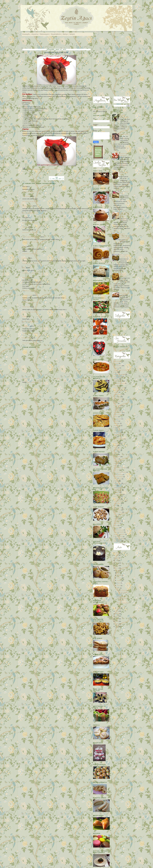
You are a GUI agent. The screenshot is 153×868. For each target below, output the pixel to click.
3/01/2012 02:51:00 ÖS (30, 192)
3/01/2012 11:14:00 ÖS (30, 232)
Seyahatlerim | (56, 34)
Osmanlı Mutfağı (118, 477)
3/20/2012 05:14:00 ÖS (30, 312)
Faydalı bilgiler (118, 412)
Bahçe (115, 372)
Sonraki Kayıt (26, 379)
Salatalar (116, 492)
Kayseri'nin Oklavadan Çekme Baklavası (124, 236)
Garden (116, 417)
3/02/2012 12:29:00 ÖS (30, 254)
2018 (117, 558)
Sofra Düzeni (117, 503)
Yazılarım (116, 528)
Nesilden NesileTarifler (52, 169)
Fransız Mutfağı (118, 414)
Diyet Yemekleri (118, 399)
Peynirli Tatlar (117, 483)
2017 (117, 560)
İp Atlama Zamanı (124, 134)
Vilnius (115, 525)
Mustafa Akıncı (26, 338)
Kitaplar (116, 452)
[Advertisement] (58, 43)
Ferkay (24, 246)
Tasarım (116, 514)
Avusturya (116, 368)
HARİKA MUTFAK (27, 206)
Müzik (115, 466)
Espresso (116, 408)
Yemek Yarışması (118, 530)
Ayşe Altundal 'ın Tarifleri (120, 370)
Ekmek (116, 403)
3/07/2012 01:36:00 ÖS (30, 302)
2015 (117, 563)
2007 (117, 621)
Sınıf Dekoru (117, 497)
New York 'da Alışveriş (120, 472)
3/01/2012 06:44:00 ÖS (30, 213)
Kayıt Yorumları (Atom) (33, 382)
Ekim (119, 573)
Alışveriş (116, 363)
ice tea (24, 316)
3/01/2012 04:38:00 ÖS (30, 202)
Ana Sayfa (57, 379)
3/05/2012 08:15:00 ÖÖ (30, 291)
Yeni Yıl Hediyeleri (119, 532)
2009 (117, 616)
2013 (117, 568)
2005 (117, 626)
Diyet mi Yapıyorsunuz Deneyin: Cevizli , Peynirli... (123, 592)
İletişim (72, 34)
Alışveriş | (35, 34)
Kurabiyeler (117, 457)
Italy (115, 428)
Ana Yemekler (32, 169)
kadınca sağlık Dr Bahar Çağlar (31, 237)
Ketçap (116, 448)
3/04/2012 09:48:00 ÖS (30, 273)
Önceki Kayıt (87, 379)
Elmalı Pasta (122, 293)
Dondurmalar (117, 401)
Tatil (115, 517)
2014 (117, 566)
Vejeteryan (117, 523)
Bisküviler (116, 379)
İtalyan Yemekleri (118, 439)
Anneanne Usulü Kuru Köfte (56, 52)
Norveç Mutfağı (118, 474)
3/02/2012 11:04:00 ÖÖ (30, 242)
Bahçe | (66, 34)
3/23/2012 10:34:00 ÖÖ (30, 333)
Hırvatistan (117, 423)
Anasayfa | (26, 34)
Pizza (115, 486)
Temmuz (120, 578)
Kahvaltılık (117, 443)
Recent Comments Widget (119, 350)
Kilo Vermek (117, 450)
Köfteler (40, 169)
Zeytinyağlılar (117, 541)
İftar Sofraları (117, 430)
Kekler (115, 446)
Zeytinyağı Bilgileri (119, 539)
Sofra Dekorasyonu (119, 501)
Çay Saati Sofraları (119, 388)
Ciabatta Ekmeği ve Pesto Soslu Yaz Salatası (124, 215)
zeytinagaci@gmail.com (100, 110)
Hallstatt (116, 421)
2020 (117, 555)
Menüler (116, 463)
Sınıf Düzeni (117, 499)
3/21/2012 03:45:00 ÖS (30, 322)
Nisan (119, 586)
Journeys (116, 441)
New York (116, 470)
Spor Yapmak (117, 508)
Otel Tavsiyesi (117, 479)
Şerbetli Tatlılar (118, 512)
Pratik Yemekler (118, 488)
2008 (117, 619)
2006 (117, 624)
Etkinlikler (116, 410)
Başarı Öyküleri (118, 377)
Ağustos (120, 575)
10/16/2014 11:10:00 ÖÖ (31, 343)
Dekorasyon (117, 397)
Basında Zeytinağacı (119, 374)
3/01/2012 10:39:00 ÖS (30, 223)
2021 (117, 553)
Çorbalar (116, 392)
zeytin (24, 268)
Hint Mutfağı (117, 426)
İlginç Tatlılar (117, 432)
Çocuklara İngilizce (119, 390)
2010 (117, 614)
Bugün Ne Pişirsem (119, 383)
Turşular (116, 519)
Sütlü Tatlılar (117, 510)
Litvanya (116, 459)
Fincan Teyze (26, 307)
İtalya (115, 437)
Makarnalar (117, 461)
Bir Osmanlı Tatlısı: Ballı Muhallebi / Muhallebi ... (122, 598)
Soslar (115, 505)
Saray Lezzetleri (118, 494)
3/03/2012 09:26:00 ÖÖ (30, 263)
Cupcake (116, 386)
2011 (117, 611)
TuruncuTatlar (26, 196)
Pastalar (116, 481)
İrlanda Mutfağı (118, 434)
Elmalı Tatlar (117, 406)
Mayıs (119, 583)
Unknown (25, 227)
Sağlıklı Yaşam (118, 490)
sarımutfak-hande (27, 295)
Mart (119, 588)
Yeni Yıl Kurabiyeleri (119, 534)
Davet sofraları (118, 394)
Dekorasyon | (45, 34)
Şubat (119, 608)
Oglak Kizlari (26, 277)
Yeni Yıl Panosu (118, 537)
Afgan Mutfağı (118, 361)
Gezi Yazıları (117, 419)
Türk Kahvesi (117, 521)
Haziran (119, 580)
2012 (117, 571)
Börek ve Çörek (118, 381)
